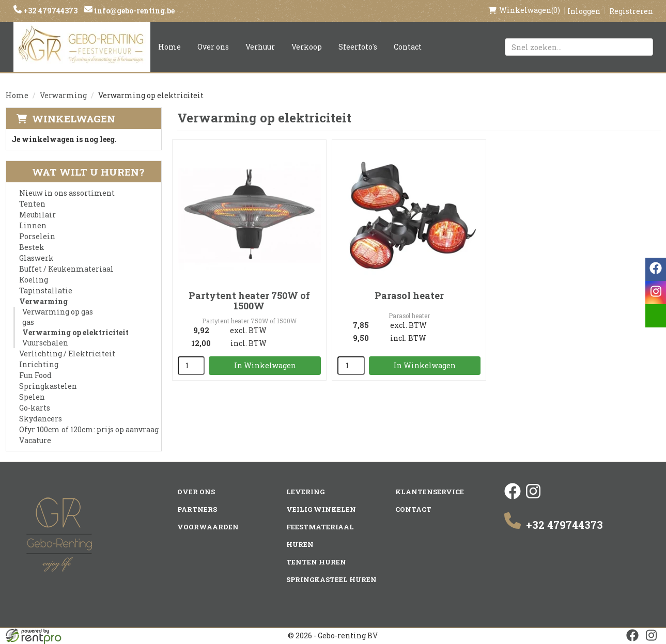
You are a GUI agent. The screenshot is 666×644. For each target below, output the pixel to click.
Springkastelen (48, 386)
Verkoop (307, 47)
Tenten (32, 204)
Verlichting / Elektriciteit (67, 354)
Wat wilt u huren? (80, 172)
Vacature (35, 440)
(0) (524, 10)
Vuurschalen (45, 343)
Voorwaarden (208, 527)
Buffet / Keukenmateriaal (66, 269)
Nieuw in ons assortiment (67, 193)
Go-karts (35, 408)
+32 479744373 (50, 11)
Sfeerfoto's (358, 47)
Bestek (32, 247)
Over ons (213, 47)
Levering (305, 492)
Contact (408, 47)
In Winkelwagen (265, 365)
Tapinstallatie (46, 290)
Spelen (32, 397)
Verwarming (63, 95)
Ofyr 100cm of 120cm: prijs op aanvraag (89, 429)
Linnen (33, 225)
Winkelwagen (74, 119)
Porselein (37, 236)
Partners (197, 509)
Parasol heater (409, 295)
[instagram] (533, 497)
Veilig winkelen (321, 509)
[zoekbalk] (579, 47)
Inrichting (39, 364)
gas (28, 322)
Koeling (34, 280)
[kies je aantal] (191, 366)
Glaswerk (36, 258)
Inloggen (584, 11)
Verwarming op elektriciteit (75, 332)
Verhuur (260, 47)
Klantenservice (430, 492)
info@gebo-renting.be (134, 11)
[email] (656, 316)
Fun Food (35, 375)
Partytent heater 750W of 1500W (249, 301)
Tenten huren (316, 562)
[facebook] (513, 497)
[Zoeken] (641, 47)
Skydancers (41, 419)
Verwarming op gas (58, 312)
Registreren (631, 11)
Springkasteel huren (331, 579)
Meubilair (37, 215)
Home (169, 47)
